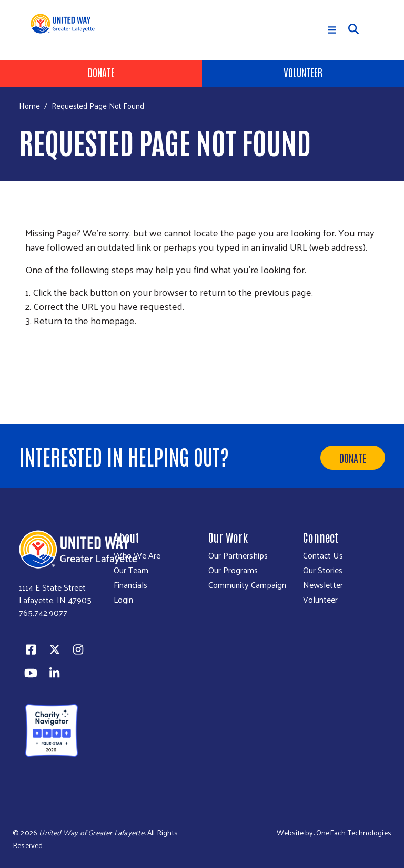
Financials (130, 585)
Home (29, 105)
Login (123, 600)
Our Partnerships (238, 555)
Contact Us (323, 555)
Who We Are (137, 555)
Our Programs (233, 570)
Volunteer (303, 72)
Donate (101, 72)
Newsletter (323, 585)
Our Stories (323, 570)
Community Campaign (247, 585)
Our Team (131, 570)
